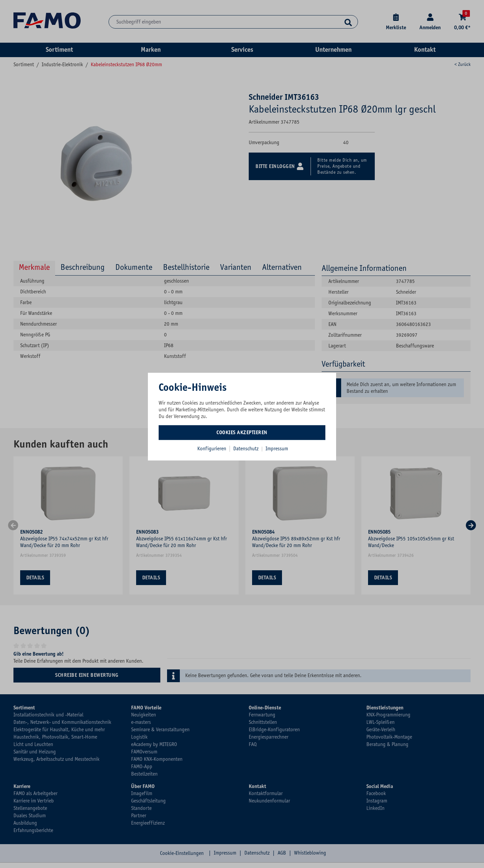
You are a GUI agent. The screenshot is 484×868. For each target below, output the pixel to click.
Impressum (277, 449)
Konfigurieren (212, 449)
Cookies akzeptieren (242, 432)
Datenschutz (247, 449)
